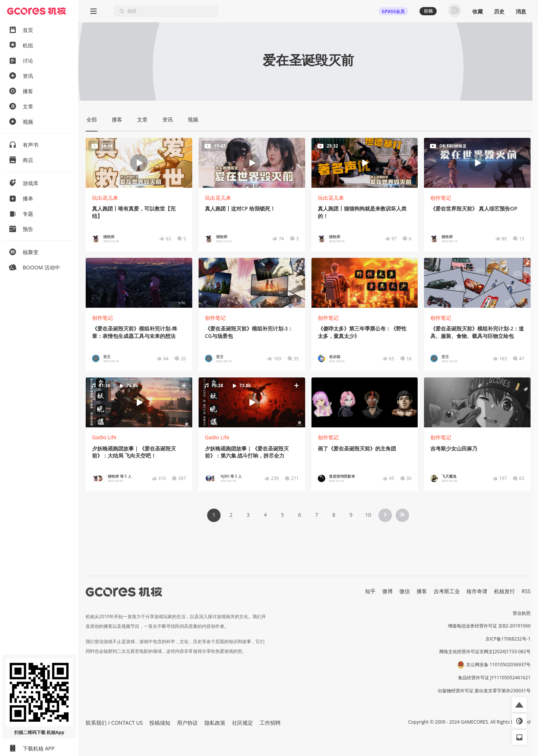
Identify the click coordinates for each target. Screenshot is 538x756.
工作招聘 (270, 723)
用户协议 (187, 723)
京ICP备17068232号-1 (508, 639)
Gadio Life (104, 437)
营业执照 (522, 613)
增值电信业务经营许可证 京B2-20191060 (489, 626)
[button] (139, 403)
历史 (499, 11)
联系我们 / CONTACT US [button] (114, 723)
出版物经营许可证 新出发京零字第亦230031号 (484, 691)
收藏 (478, 11)
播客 (422, 591)
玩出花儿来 (105, 198)
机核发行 (504, 591)
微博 (387, 591)
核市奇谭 (477, 591)
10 (368, 515)
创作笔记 (441, 198)
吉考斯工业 (447, 591)
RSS (526, 591)
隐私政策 (215, 723)
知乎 (370, 591)
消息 (521, 11)
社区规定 (243, 723)
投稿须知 (160, 723)
